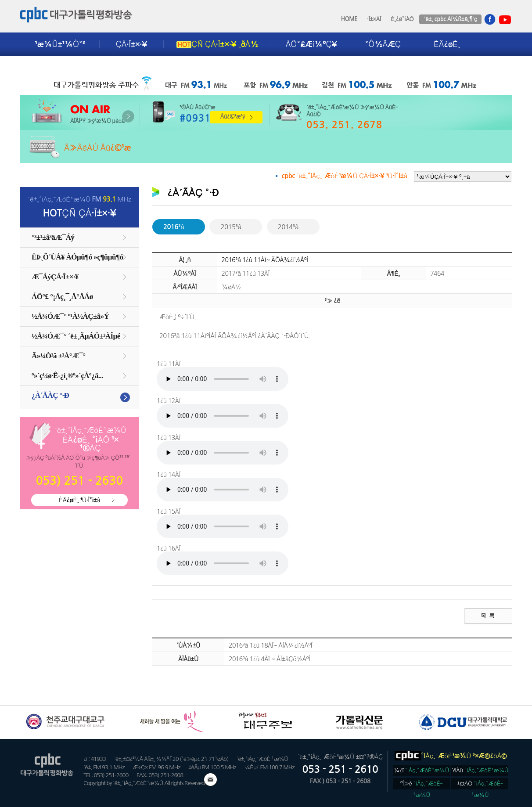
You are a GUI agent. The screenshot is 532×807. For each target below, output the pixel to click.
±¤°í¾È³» (54, 66)
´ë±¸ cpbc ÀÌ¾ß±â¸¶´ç (450, 19)
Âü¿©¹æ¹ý (233, 117)
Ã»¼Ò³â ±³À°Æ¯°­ (59, 356)
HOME (349, 19)
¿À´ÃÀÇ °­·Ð (50, 395)
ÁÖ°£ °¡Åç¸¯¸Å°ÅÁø (62, 297)
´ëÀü (480, 770)
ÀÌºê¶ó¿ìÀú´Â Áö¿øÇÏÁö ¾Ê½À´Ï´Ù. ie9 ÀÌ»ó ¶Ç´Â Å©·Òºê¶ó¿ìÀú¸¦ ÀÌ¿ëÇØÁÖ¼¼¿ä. (223, 379)
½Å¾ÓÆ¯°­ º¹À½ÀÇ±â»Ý (70, 316)
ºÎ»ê (422, 785)
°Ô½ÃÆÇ (383, 44)
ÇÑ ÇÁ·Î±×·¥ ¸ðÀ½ (217, 44)
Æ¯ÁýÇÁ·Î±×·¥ (55, 277)
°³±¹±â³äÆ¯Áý (53, 237)
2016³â (174, 227)
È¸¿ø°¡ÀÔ (402, 19)
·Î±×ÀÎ (374, 19)
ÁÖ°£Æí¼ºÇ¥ (311, 44)
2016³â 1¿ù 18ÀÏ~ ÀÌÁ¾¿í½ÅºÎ (270, 645)
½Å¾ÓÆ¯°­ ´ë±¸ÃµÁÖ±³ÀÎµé (76, 336)
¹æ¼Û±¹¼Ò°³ (60, 44)
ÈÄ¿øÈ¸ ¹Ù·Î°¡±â (79, 500)
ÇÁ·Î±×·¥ (131, 44)
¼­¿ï (421, 770)
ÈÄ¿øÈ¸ (447, 44)
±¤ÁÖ (480, 785)
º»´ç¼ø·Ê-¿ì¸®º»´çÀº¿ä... (67, 376)
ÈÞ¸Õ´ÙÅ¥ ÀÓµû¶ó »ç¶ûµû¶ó (77, 257)
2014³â (288, 227)
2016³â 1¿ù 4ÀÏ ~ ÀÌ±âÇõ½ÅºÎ (269, 659)
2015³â (231, 227)
